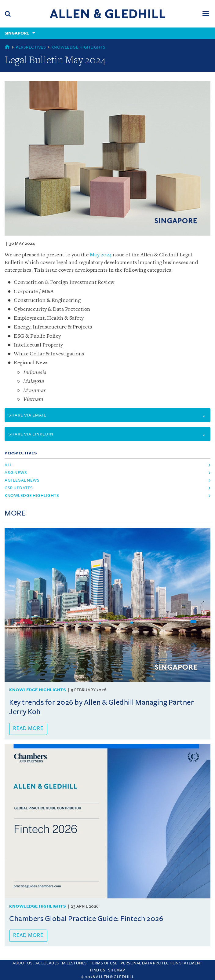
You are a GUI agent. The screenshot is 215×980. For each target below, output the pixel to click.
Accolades (47, 963)
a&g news (16, 473)
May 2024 (101, 255)
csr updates (19, 488)
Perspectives (31, 47)
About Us (22, 963)
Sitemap (117, 970)
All (8, 465)
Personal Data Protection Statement (162, 963)
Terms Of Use (104, 963)
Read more (28, 729)
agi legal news (22, 480)
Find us (98, 970)
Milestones (74, 963)
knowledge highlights (32, 496)
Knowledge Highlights (78, 47)
